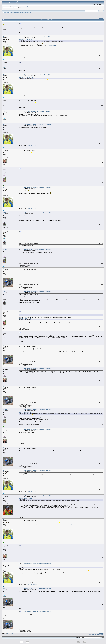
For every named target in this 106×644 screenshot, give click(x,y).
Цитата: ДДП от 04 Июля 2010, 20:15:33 (26, 499)
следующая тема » (100, 17)
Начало (5, 13)
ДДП (4, 37)
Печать (102, 18)
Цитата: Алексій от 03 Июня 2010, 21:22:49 (26, 77)
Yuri (3, 496)
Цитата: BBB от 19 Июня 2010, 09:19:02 (26, 314)
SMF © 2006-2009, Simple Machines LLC (57, 642)
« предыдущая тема (91, 17)
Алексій (4, 23)
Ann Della (5, 168)
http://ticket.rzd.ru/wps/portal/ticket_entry (57, 504)
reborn (4, 111)
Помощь (13, 13)
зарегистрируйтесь (26, 7)
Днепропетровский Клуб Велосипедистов (10, 15)
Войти (24, 13)
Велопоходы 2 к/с (37, 15)
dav (45, 15)
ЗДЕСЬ (72, 524)
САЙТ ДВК (10, 13)
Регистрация (28, 13)
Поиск (17, 13)
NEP (4, 332)
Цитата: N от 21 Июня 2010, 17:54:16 (25, 412)
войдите (19, 7)
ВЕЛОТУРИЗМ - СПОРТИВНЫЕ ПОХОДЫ (25, 15)
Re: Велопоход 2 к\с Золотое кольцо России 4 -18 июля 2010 (37, 23)
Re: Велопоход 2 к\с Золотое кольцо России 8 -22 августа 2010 (37, 125)
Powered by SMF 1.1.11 (46, 642)
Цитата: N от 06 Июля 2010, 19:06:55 (25, 566)
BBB (4, 269)
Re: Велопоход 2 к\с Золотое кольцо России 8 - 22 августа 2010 (37, 188)
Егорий (4, 213)
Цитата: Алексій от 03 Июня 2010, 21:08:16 (26, 40)
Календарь (20, 13)
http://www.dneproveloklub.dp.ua (33, 58)
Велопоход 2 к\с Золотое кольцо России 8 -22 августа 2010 (57, 15)
